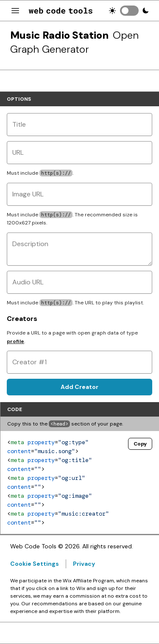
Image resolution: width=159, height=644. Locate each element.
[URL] (79, 153)
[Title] (79, 125)
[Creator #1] (79, 362)
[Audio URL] (79, 282)
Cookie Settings (35, 564)
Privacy (84, 564)
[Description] (79, 249)
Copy (140, 444)
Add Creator (79, 387)
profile (15, 341)
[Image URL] (79, 194)
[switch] (129, 11)
